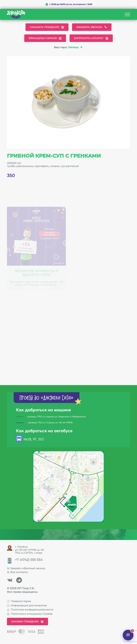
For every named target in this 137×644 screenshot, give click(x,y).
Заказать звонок (92, 27)
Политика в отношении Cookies (30, 614)
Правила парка (19, 601)
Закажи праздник (27, 622)
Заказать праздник (47, 27)
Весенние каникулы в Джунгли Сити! (36, 274)
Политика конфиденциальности (30, 610)
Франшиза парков (45, 38)
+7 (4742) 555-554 (29, 560)
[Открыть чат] (128, 635)
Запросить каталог (91, 38)
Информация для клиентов (27, 605)
